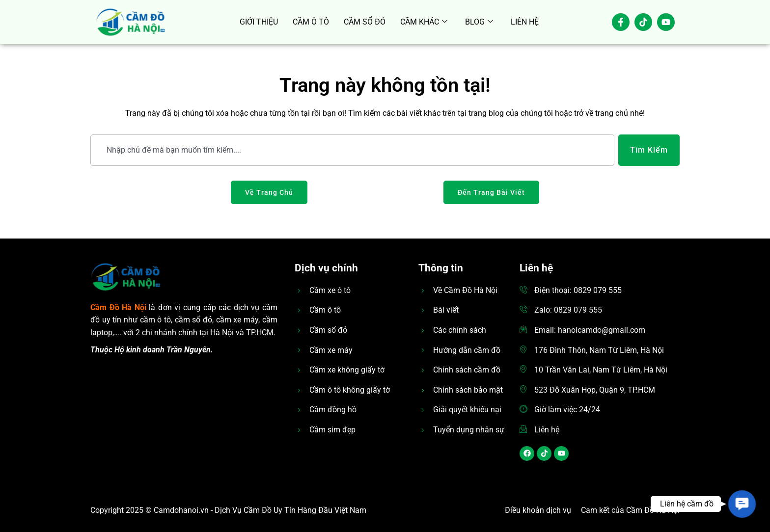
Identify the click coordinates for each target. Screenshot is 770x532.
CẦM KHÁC (424, 22)
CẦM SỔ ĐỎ (365, 22)
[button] (742, 504)
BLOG (479, 22)
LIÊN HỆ (525, 22)
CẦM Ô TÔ (311, 22)
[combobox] (352, 150)
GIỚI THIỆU (259, 22)
